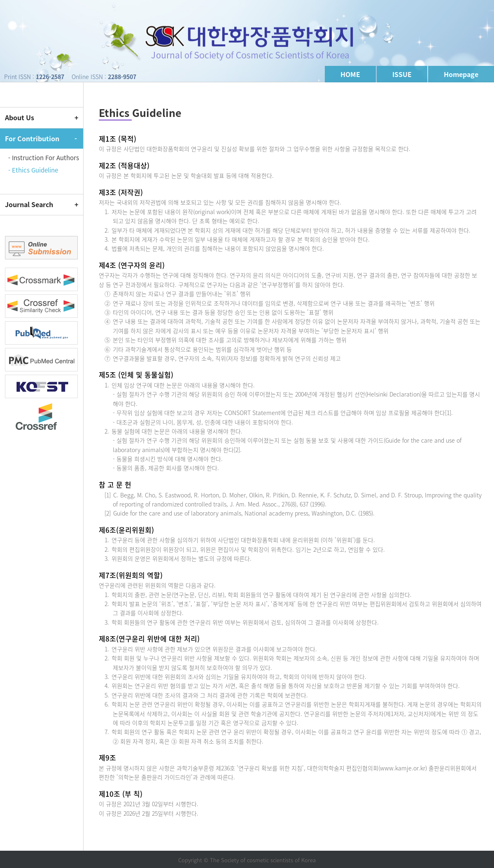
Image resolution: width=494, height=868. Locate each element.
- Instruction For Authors (44, 158)
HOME (350, 74)
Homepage (461, 74)
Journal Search (29, 204)
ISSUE (402, 74)
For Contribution (32, 138)
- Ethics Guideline (33, 170)
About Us (20, 117)
